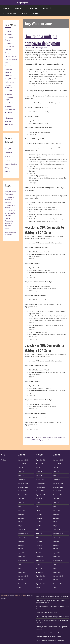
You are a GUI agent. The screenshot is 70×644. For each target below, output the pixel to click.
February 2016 (23, 561)
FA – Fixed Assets (10, 56)
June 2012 (21, 588)
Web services (50, 440)
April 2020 (22, 510)
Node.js (25, 14)
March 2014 (22, 572)
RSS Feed (8, 229)
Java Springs (9, 69)
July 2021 (21, 468)
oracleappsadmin (41, 48)
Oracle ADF (9, 91)
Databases (8, 50)
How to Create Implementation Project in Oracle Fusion (52, 617)
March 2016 (22, 557)
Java (6, 63)
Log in (3, 464)
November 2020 (23, 487)
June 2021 (21, 472)
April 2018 (22, 530)
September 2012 (23, 584)
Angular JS (8, 34)
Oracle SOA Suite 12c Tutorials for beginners (10, 213)
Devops (7, 53)
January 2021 (22, 479)
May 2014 (21, 568)
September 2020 (23, 495)
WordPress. (12, 596)
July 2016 (21, 541)
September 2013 (23, 576)
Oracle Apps (9, 94)
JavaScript (8, 72)
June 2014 (21, 564)
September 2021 (23, 460)
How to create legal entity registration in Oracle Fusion (52, 596)
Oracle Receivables (11, 103)
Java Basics (8, 66)
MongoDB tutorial (10, 79)
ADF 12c (45, 8)
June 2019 (21, 518)
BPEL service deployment (45, 438)
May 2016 (21, 549)
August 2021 (22, 464)
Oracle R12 (19, 8)
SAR (34, 440)
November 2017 (23, 533)
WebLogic (8, 121)
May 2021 (21, 475)
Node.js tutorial (10, 82)
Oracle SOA (9, 106)
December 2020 (23, 483)
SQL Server (8, 113)
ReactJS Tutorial (10, 109)
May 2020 (21, 506)
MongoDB (6, 8)
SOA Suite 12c (33, 8)
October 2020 (22, 491)
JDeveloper (8, 76)
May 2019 (21, 522)
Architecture (9, 43)
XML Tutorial (9, 125)
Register (3, 460)
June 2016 (21, 545)
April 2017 (22, 537)
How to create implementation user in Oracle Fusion (51, 633)
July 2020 (21, 499)
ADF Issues (8, 31)
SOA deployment (41, 440)
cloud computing (10, 46)
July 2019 (21, 514)
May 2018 (21, 526)
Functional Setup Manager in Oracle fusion (49, 637)
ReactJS (36, 14)
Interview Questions (10, 14)
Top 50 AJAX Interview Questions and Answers (50, 641)
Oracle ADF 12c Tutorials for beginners (10, 200)
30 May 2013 (29, 48)
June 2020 (21, 503)
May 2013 (21, 580)
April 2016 (22, 553)
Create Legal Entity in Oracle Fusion (47, 613)
